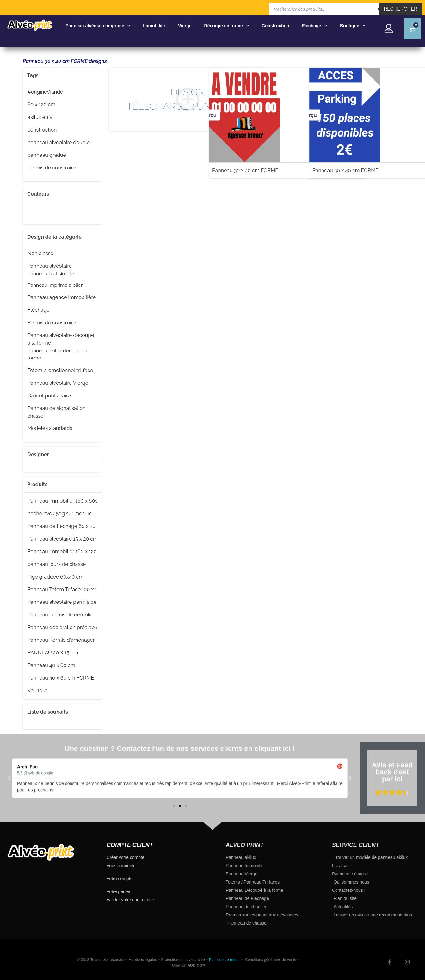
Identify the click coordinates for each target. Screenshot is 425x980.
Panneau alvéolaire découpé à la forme (61, 339)
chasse (35, 416)
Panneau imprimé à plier (55, 285)
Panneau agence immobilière (62, 297)
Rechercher (401, 9)
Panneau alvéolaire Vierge (58, 383)
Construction (276, 26)
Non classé (40, 254)
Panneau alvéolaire (50, 266)
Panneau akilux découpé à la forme (60, 354)
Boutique (353, 26)
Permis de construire (52, 323)
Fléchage (315, 26)
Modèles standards (50, 428)
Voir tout (37, 691)
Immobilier (154, 26)
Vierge (185, 26)
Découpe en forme (227, 26)
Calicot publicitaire (49, 396)
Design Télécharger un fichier (154, 99)
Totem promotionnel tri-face (60, 371)
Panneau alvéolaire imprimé (98, 26)
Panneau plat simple (51, 274)
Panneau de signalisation (56, 408)
